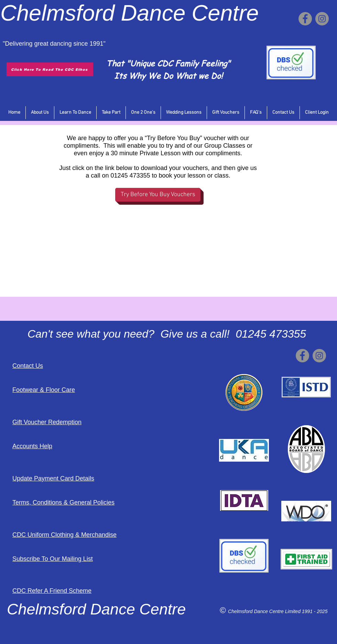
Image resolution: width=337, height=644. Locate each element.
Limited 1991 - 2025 (306, 611)
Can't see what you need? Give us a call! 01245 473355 (167, 334)
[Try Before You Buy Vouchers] (158, 195)
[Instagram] (322, 19)
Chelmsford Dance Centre (257, 611)
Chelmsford (57, 13)
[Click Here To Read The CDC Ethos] (50, 69)
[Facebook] (305, 19)
